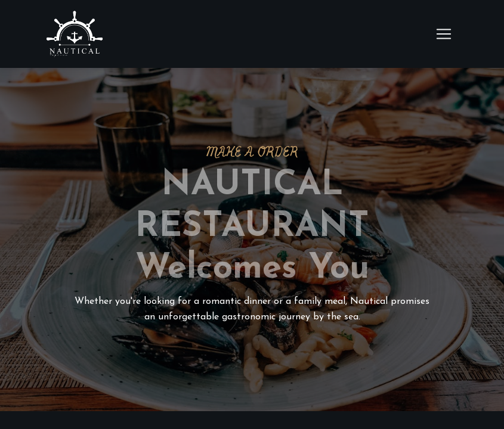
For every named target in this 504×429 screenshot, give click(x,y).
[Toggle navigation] (444, 34)
